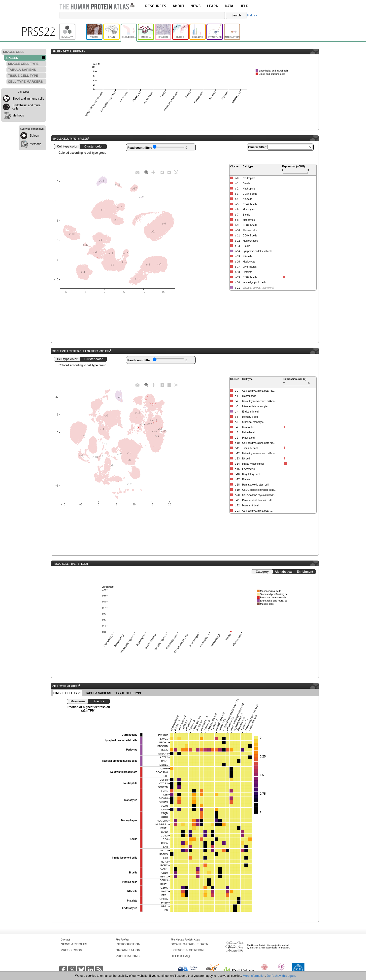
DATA (229, 6)
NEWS (196, 6)
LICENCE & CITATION (187, 950)
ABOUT (179, 6)
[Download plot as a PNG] (137, 172)
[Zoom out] (169, 172)
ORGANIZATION (128, 950)
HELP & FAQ (180, 956)
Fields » (252, 15)
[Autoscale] (176, 172)
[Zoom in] (162, 172)
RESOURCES (156, 6)
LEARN (213, 6)
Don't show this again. (281, 976)
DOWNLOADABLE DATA (189, 944)
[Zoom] (146, 172)
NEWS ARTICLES (74, 944)
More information (254, 976)
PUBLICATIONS (128, 956)
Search (236, 15)
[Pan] (153, 172)
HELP (244, 6)
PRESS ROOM (72, 950)
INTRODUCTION (128, 944)
